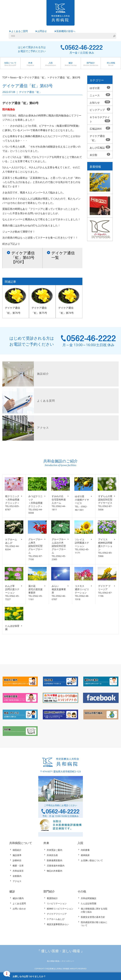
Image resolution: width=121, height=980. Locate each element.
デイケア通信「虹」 (100, 138)
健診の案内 (18, 899)
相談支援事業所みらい (58, 925)
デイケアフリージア (57, 914)
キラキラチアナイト (100, 119)
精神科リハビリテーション (60, 909)
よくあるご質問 (19, 31)
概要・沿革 (18, 866)
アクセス (17, 881)
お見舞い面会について (92, 861)
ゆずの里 (100, 88)
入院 (50, 64)
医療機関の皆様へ (66, 31)
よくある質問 (19, 904)
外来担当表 (52, 855)
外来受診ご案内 (55, 850)
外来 (30, 64)
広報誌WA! (100, 129)
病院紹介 (17, 850)
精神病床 (85, 855)
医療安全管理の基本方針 (93, 917)
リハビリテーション (57, 904)
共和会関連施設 (89, 899)
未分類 (100, 155)
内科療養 (85, 850)
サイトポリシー (68, 961)
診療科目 (17, 861)
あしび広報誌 (100, 148)
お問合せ (42, 31)
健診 (71, 64)
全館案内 (17, 876)
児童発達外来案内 (56, 866)
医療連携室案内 (55, 861)
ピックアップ (100, 110)
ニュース (100, 95)
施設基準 (17, 855)
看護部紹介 (52, 899)
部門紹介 (91, 64)
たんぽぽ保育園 (89, 904)
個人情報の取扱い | (55, 961)
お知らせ (100, 102)
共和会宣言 (18, 871)
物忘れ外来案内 (55, 871)
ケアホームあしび (56, 919)
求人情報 (111, 64)
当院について (10, 64)
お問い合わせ (19, 909)
